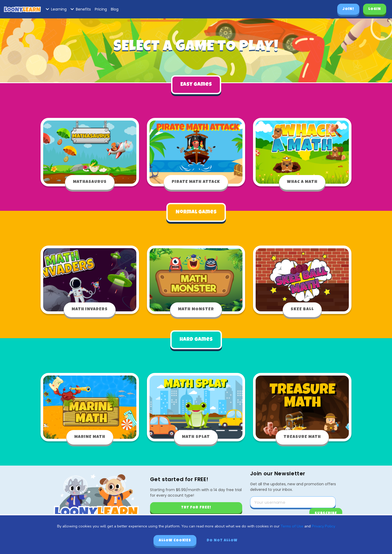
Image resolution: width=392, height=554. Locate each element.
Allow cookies (175, 541)
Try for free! (196, 506)
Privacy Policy (323, 526)
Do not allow (222, 541)
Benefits (81, 9)
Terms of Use (292, 526)
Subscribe (326, 512)
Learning (56, 9)
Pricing (101, 9)
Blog (115, 9)
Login (375, 9)
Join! (348, 9)
